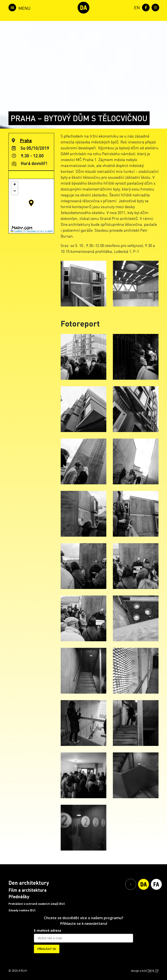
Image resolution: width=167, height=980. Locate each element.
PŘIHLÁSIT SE (47, 949)
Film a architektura (28, 890)
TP (157, 970)
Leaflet (16, 231)
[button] (31, 203)
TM (149, 970)
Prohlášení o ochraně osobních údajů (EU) (37, 904)
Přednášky (19, 897)
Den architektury (29, 883)
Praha (26, 140)
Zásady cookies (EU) (22, 910)
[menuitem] (136, 7)
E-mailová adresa (48, 930)
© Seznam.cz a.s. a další (38, 231)
